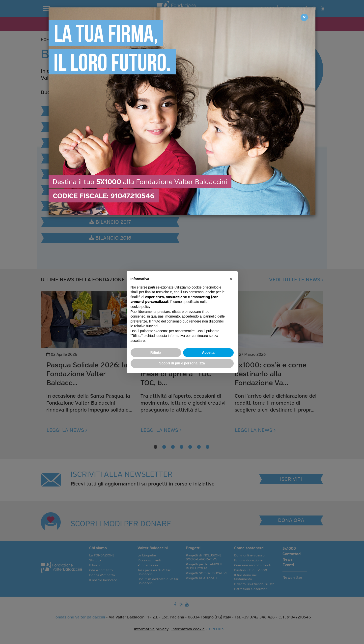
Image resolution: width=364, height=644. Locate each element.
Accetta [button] (208, 353)
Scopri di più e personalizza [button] (182, 363)
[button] (231, 279)
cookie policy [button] (140, 307)
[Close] (304, 17)
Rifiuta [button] (156, 353)
